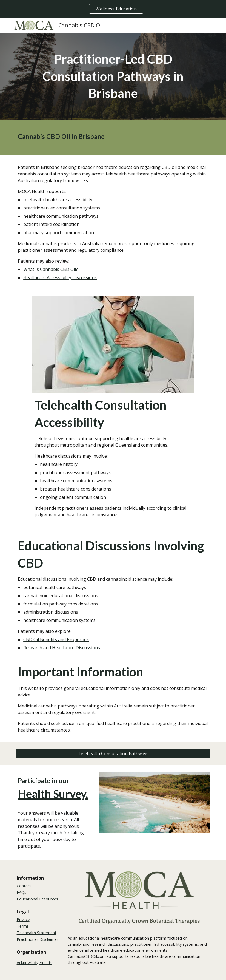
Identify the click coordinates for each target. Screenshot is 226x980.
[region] (113, 9)
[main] (113, 76)
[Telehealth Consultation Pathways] (113, 754)
